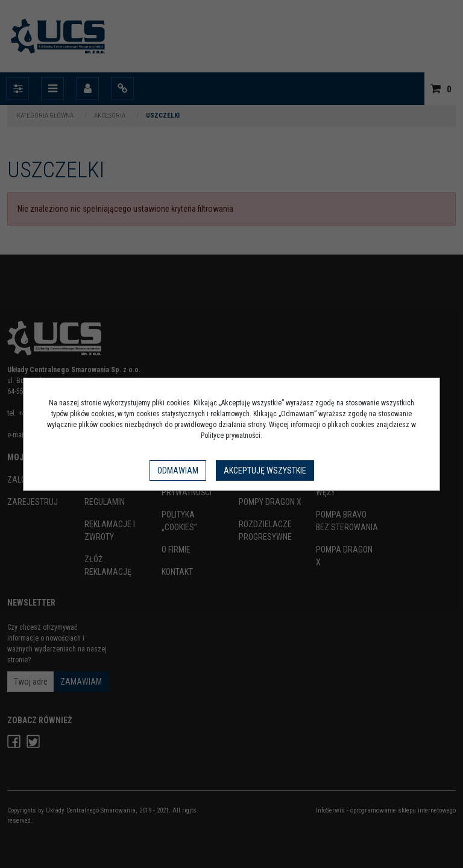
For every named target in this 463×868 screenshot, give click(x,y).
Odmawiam (178, 470)
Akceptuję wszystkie (265, 470)
